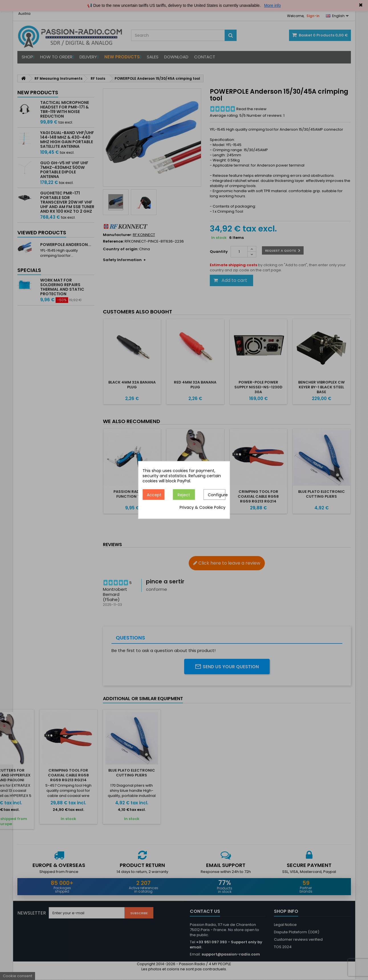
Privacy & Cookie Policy (203, 508)
